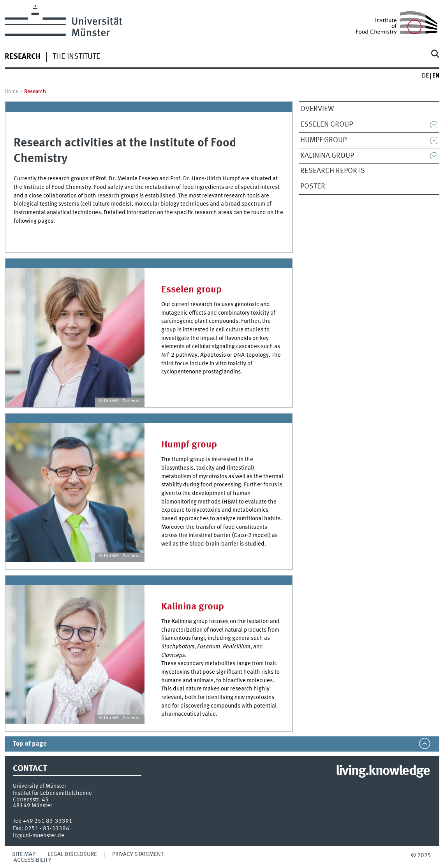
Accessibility (33, 860)
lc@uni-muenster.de (39, 836)
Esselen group (327, 125)
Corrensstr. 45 (31, 800)
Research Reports (333, 171)
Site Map (24, 854)
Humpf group (323, 140)
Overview (317, 109)
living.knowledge (383, 771)
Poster (313, 187)
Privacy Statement (138, 854)
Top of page (30, 744)
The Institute (76, 57)
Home (11, 92)
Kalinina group (327, 156)
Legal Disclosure (72, 854)
